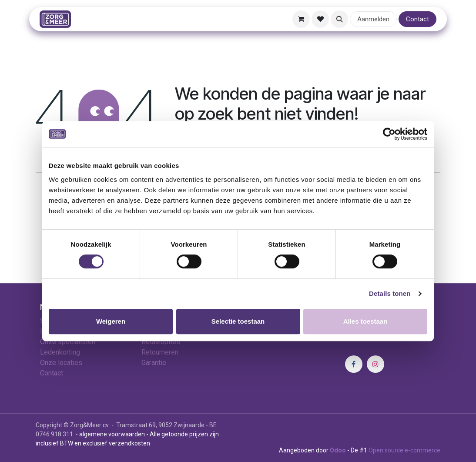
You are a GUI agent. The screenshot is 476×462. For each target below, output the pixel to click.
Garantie (154, 363)
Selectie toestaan (238, 321)
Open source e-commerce (404, 450)
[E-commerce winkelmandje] (301, 19)
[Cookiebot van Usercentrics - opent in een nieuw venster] (389, 134)
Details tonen (390, 293)
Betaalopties (161, 342)
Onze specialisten (68, 342)
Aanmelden (373, 19)
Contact (417, 19)
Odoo (339, 450)
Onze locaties (61, 363)
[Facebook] (354, 364)
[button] (339, 19)
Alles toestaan (365, 321)
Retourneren (160, 352)
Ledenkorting (60, 352)
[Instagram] (375, 364)
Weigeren (111, 321)
